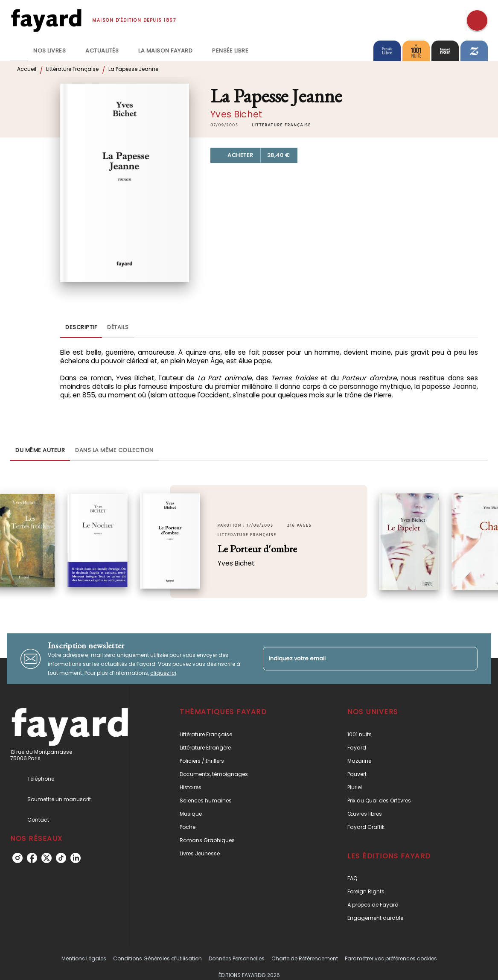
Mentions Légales (84, 958)
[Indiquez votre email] (360, 658)
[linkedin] (76, 858)
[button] (281, 125)
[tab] (19, 51)
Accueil (27, 69)
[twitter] (47, 858)
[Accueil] (46, 20)
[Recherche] (477, 20)
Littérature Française (72, 69)
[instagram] (17, 858)
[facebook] (32, 858)
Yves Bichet (236, 114)
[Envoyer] (467, 659)
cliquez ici (163, 673)
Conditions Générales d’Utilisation (157, 958)
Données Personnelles (237, 958)
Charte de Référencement (305, 958)
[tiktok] (61, 858)
